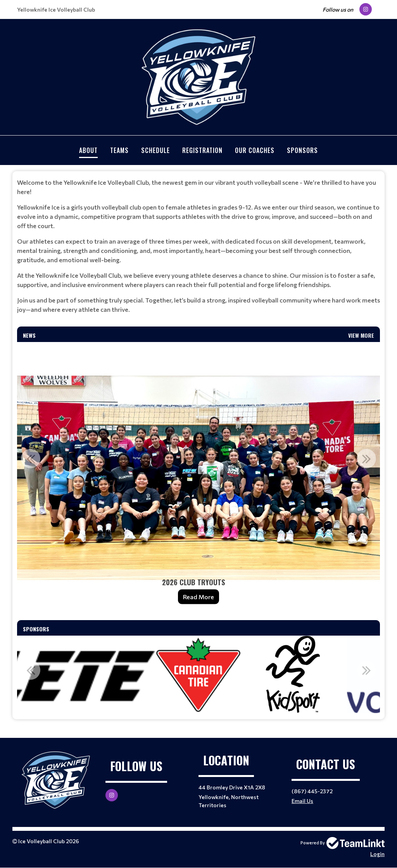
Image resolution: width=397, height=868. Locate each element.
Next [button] (366, 459)
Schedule (155, 150)
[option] (198, 478)
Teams (119, 150)
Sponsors (302, 150)
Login (377, 854)
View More (361, 335)
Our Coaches (255, 150)
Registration (202, 150)
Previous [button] (31, 459)
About (88, 150)
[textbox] (198, 246)
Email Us (302, 801)
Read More (198, 597)
